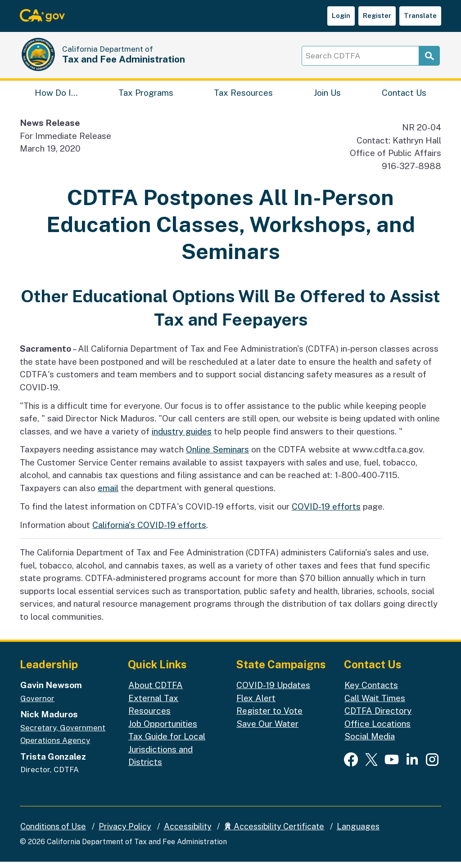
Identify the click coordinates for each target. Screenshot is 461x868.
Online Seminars (217, 456)
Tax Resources (243, 97)
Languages (358, 832)
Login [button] (341, 16)
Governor (37, 704)
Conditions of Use (53, 832)
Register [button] (377, 16)
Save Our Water (267, 729)
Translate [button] (420, 16)
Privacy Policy (125, 832)
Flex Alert (256, 704)
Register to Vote (269, 717)
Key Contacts (371, 691)
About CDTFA (156, 691)
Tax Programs (146, 97)
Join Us (327, 97)
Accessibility (188, 832)
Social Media (370, 743)
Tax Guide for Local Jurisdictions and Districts (167, 755)
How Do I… (56, 97)
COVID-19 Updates (273, 691)
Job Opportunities (163, 729)
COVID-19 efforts (326, 512)
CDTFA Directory (378, 717)
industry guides (182, 437)
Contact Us (404, 97)
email (108, 494)
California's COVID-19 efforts (149, 531)
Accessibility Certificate (274, 832)
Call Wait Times (375, 704)
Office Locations (377, 729)
